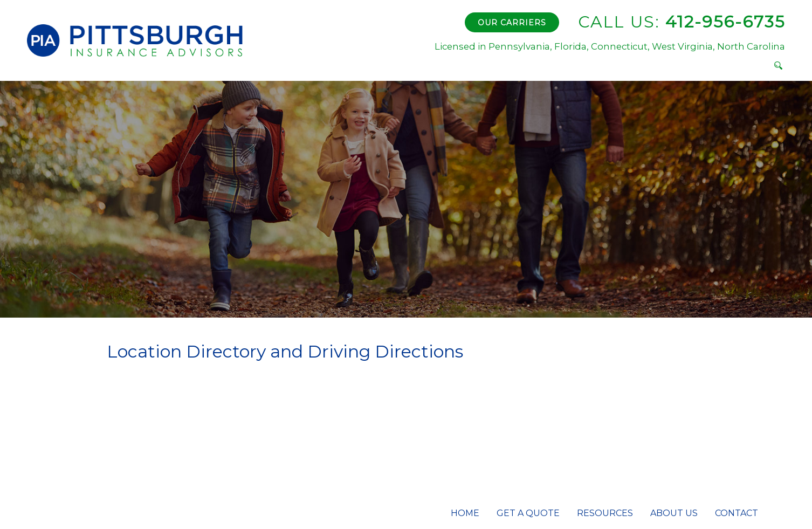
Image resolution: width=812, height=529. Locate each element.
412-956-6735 (682, 22)
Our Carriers (512, 23)
